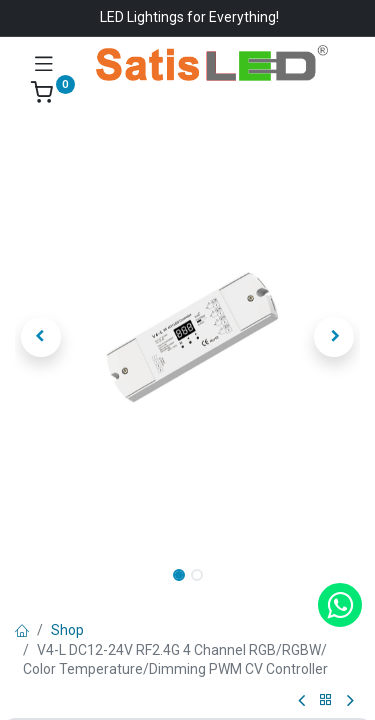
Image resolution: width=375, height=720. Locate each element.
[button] (41, 337)
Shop (67, 630)
